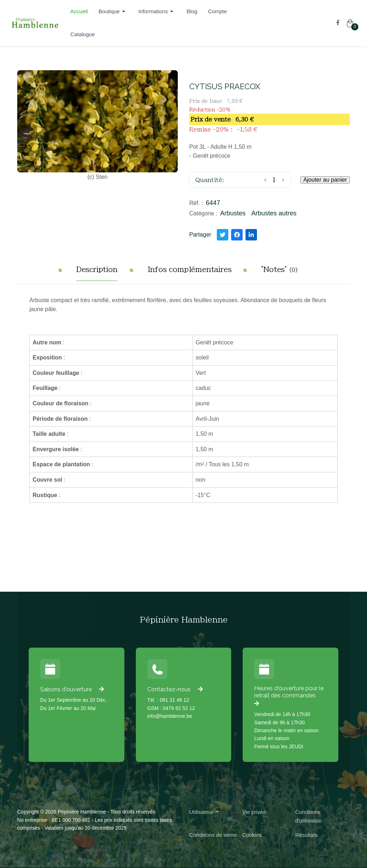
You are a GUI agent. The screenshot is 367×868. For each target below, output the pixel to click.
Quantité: (210, 180)
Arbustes (233, 213)
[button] (113, 11)
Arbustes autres (274, 213)
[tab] (97, 272)
